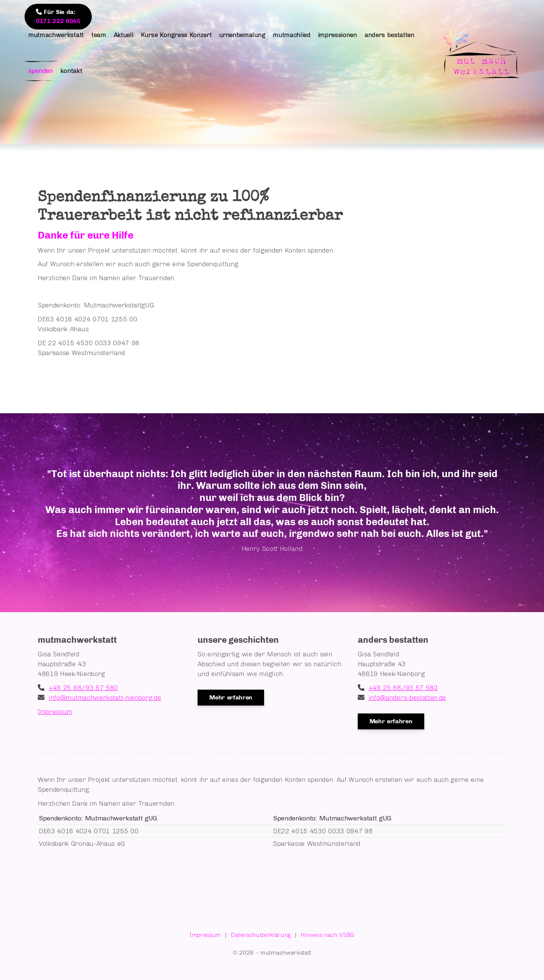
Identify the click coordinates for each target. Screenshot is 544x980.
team (99, 35)
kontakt (71, 71)
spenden (41, 71)
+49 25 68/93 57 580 (83, 688)
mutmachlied (291, 35)
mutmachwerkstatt (56, 35)
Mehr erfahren (231, 697)
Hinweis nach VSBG (328, 935)
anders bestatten (389, 35)
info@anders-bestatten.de (407, 697)
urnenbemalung (242, 35)
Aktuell (124, 35)
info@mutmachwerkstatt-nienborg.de (105, 697)
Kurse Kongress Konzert (176, 35)
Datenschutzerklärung (261, 935)
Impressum (55, 711)
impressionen (338, 35)
